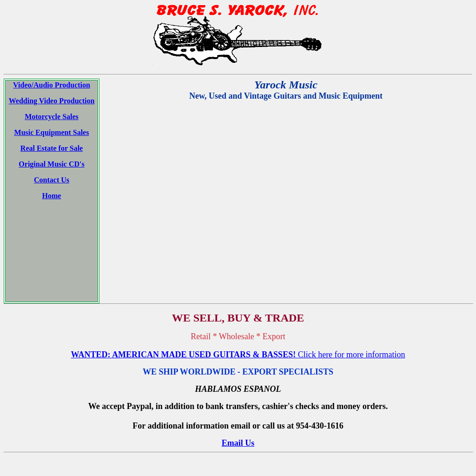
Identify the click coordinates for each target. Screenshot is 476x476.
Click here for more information (352, 302)
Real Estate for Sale (52, 148)
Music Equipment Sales (52, 132)
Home (52, 196)
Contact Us (52, 180)
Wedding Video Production (52, 101)
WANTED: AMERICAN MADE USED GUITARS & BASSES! (184, 302)
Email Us (238, 391)
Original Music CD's (51, 164)
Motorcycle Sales (52, 117)
